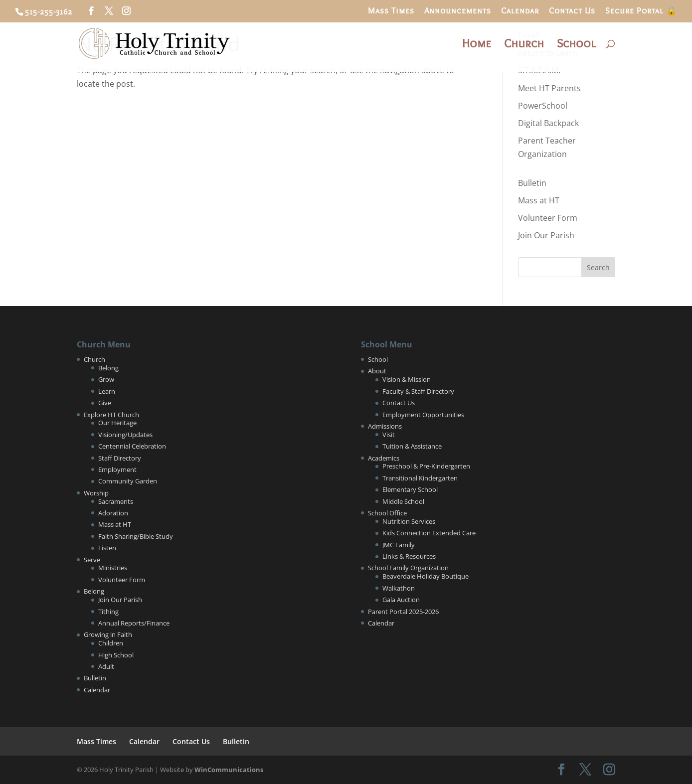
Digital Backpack (548, 123)
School (576, 45)
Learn (107, 391)
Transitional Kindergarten (420, 478)
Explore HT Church (111, 415)
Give (105, 403)
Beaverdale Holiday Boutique (426, 576)
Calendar (520, 11)
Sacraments (116, 501)
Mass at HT (539, 200)
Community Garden (128, 481)
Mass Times (391, 11)
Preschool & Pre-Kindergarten (426, 466)
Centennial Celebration (132, 446)
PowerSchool (543, 106)
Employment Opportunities (423, 415)
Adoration (113, 513)
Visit (389, 435)
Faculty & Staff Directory (418, 391)
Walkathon (399, 588)
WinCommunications (229, 770)
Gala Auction (401, 600)
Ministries (113, 568)
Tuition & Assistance (412, 446)
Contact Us (572, 11)
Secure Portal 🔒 (641, 11)
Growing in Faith (108, 634)
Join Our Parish (546, 235)
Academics (384, 458)
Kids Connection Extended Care (429, 533)
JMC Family (399, 545)
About (377, 371)
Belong (108, 368)
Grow (106, 379)
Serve (92, 560)
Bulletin (532, 183)
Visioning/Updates (125, 435)
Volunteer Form (548, 218)
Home (477, 45)
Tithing (108, 612)
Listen (107, 548)
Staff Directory (120, 458)
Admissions (385, 426)
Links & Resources (409, 556)
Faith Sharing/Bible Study (136, 536)
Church (524, 45)
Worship (96, 493)
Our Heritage (117, 423)
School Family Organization (408, 568)
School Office (387, 513)
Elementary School (410, 489)
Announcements (458, 11)
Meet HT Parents (549, 88)
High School (116, 655)
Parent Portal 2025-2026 (403, 612)
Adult (106, 666)
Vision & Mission (407, 379)
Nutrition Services (409, 521)
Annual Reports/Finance (134, 623)
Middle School (403, 501)
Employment (117, 470)
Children (111, 643)
